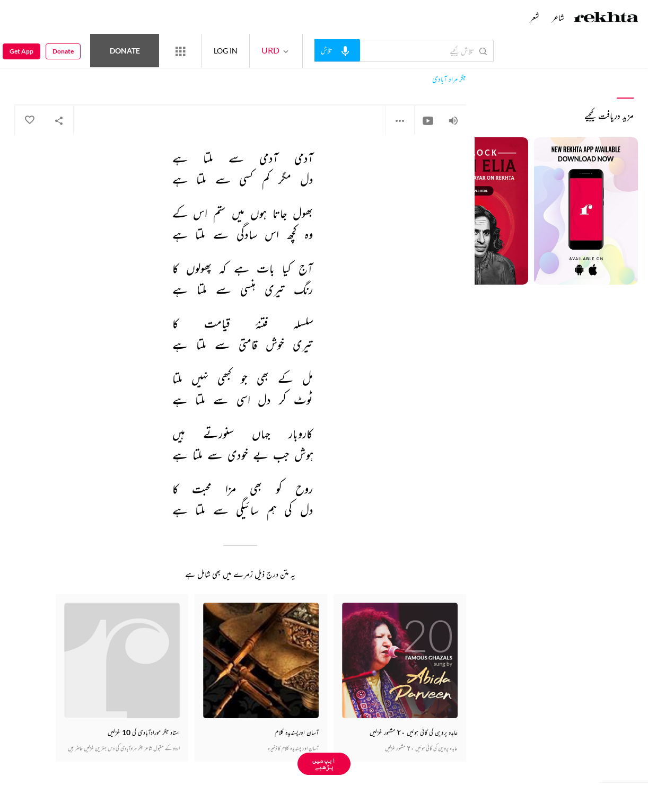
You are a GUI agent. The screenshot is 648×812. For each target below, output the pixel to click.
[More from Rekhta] (180, 51)
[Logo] (606, 19)
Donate (125, 51)
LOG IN (226, 51)
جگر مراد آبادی (449, 79)
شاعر (558, 17)
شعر (535, 17)
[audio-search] (337, 50)
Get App (21, 51)
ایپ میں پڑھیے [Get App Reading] (324, 764)
